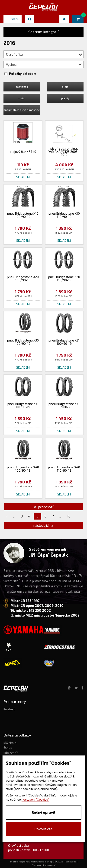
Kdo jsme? (11, 753)
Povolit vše (43, 829)
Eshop (8, 748)
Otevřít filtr (44, 54)
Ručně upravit (43, 812)
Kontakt (9, 709)
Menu (13, 19)
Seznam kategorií (43, 32)
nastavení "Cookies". (35, 800)
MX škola (10, 743)
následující (43, 525)
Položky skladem (23, 74)
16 (69, 516)
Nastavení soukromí (44, 865)
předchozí (44, 507)
